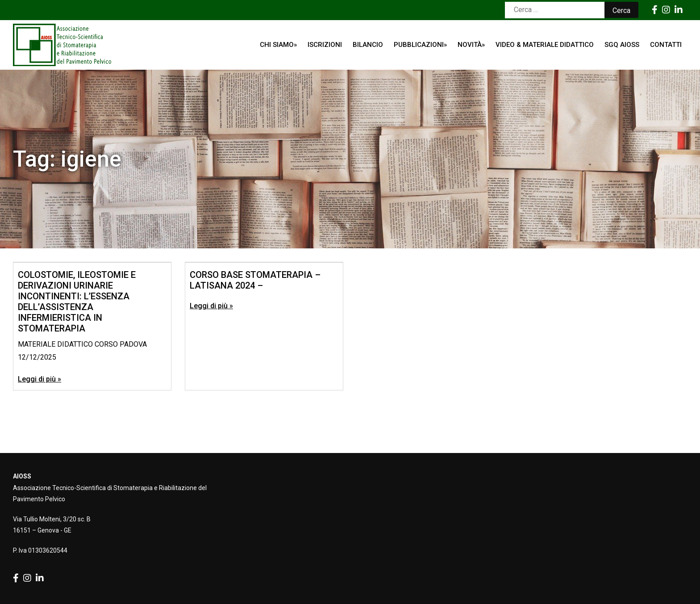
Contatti (666, 45)
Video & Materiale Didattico (545, 45)
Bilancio (368, 45)
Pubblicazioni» (420, 45)
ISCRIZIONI (325, 45)
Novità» (471, 45)
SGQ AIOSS (622, 45)
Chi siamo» (278, 45)
